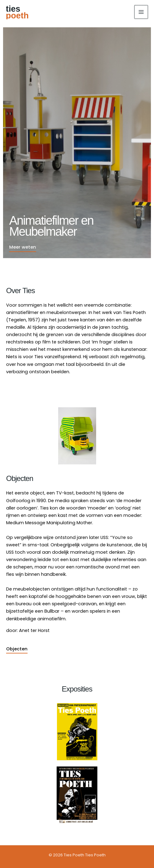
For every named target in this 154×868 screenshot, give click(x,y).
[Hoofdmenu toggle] (141, 12)
